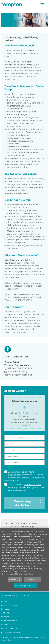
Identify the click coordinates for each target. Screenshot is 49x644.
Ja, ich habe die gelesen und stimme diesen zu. (24, 487)
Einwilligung (14, 475)
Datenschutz (6, 617)
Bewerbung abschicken (28, 503)
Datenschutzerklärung (12, 574)
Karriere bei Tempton (10, 605)
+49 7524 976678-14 (22, 368)
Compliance (6, 624)
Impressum (6, 609)
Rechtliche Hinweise (9, 621)
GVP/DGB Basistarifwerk (11, 632)
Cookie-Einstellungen (10, 628)
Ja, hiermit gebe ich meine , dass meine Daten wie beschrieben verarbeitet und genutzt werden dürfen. (24, 476)
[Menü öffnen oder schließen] (42, 5)
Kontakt (5, 601)
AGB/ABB (5, 613)
